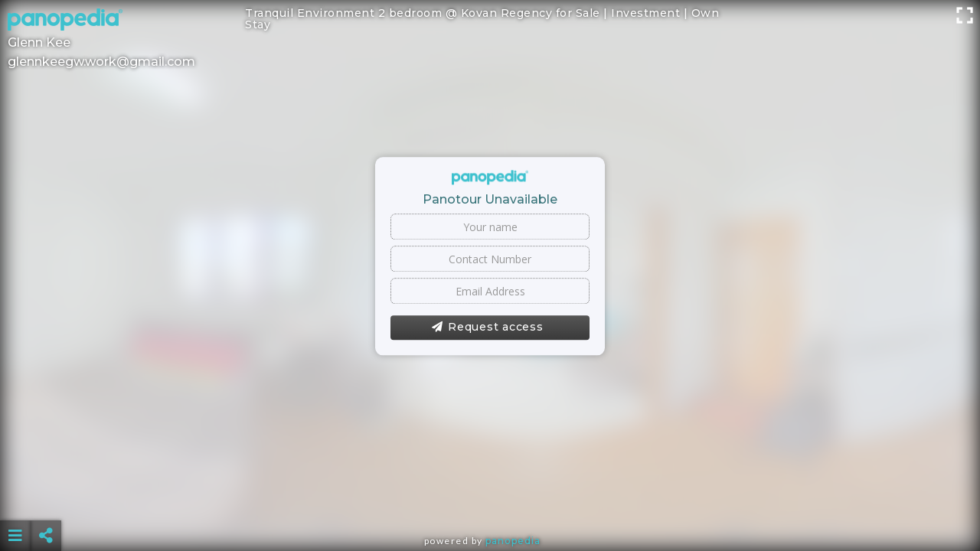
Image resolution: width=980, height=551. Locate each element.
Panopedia (513, 541)
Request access (487, 328)
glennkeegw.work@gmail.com (101, 62)
